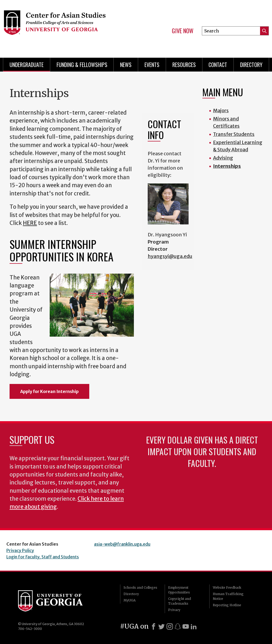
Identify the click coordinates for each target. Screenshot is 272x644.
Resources (184, 65)
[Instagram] (170, 626)
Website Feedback (227, 587)
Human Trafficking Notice (228, 596)
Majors (221, 110)
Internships (227, 166)
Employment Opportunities (179, 590)
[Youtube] (186, 626)
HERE (30, 223)
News (126, 65)
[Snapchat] (178, 626)
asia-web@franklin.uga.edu (122, 544)
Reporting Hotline (227, 605)
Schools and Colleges (140, 587)
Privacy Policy (20, 550)
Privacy (174, 610)
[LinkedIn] (194, 626)
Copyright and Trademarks (180, 601)
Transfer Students (234, 134)
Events (152, 65)
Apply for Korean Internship (49, 391)
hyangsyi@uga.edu (170, 256)
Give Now (183, 31)
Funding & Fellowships (82, 65)
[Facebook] (154, 626)
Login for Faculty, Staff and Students (43, 557)
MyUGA (129, 600)
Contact (218, 65)
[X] (161, 626)
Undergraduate (27, 65)
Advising (223, 158)
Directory (251, 65)
